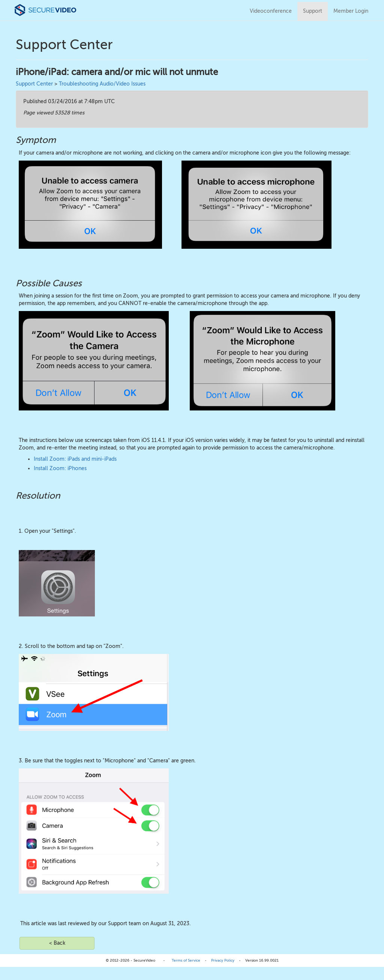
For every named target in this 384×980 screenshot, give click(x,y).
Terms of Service (186, 960)
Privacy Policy (223, 960)
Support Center (34, 84)
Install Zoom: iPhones (60, 468)
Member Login (351, 11)
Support (313, 11)
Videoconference (271, 11)
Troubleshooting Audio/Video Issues (102, 84)
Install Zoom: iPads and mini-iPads (75, 459)
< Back (57, 943)
